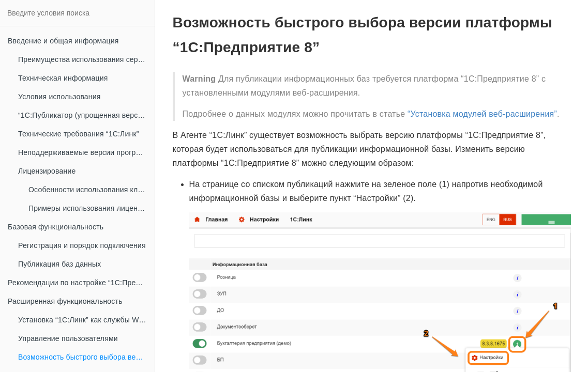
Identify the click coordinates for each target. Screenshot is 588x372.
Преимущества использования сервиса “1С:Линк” (86, 59)
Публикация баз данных (59, 264)
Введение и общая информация (63, 41)
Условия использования (59, 97)
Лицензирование (47, 171)
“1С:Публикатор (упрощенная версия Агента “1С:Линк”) (86, 115)
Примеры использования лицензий (89, 208)
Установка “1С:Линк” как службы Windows (86, 320)
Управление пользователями (68, 338)
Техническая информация (63, 78)
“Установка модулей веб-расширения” (482, 114)
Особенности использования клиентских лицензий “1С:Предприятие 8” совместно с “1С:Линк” (92, 190)
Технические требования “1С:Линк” (79, 134)
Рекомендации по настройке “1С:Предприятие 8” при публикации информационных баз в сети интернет (81, 283)
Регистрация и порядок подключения (82, 245)
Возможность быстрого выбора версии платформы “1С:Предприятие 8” (86, 357)
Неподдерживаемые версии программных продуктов (86, 152)
